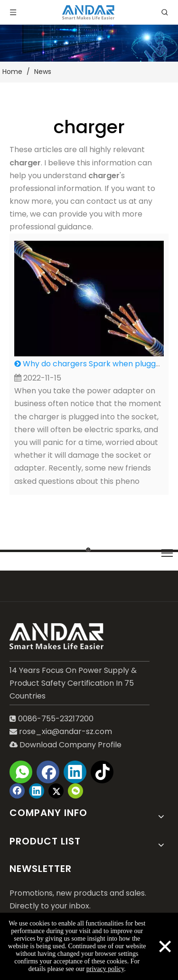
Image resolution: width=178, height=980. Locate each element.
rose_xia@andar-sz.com (66, 731)
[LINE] (89, 549)
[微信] (75, 791)
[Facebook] (48, 772)
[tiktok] (102, 772)
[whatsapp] (21, 772)
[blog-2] (89, 43)
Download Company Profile (66, 745)
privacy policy (105, 969)
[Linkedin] (75, 772)
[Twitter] (56, 791)
